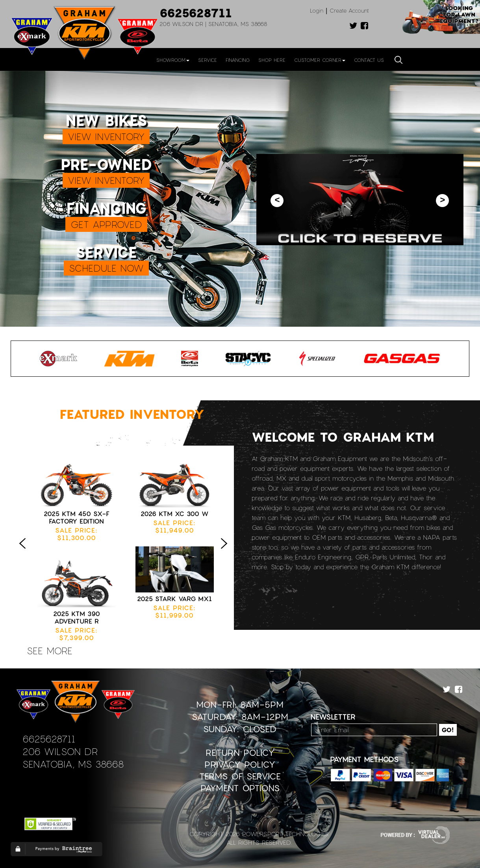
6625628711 (196, 13)
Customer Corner (320, 60)
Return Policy (240, 752)
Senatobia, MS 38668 (73, 764)
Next (226, 552)
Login (317, 10)
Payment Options (240, 788)
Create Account (349, 10)
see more (50, 651)
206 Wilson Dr (60, 751)
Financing (238, 60)
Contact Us (369, 60)
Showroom (173, 60)
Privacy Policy (240, 764)
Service (208, 60)
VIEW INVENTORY (106, 136)
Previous (24, 552)
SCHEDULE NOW (106, 268)
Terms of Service (240, 776)
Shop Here (272, 60)
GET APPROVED (106, 224)
